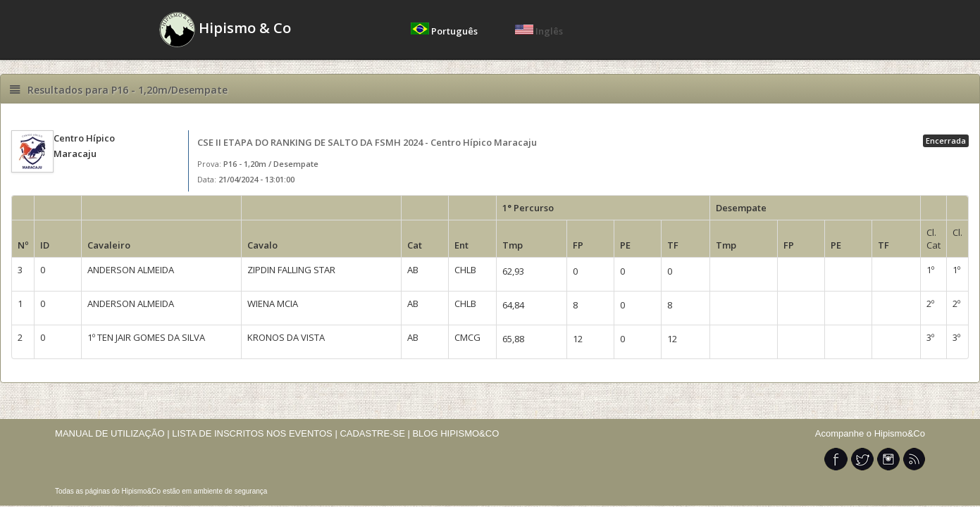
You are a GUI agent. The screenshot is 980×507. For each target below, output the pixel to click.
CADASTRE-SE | (376, 433)
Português (445, 31)
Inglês (539, 31)
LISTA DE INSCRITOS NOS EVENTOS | (255, 433)
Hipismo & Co (225, 30)
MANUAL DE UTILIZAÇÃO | (112, 433)
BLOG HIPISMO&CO (455, 433)
